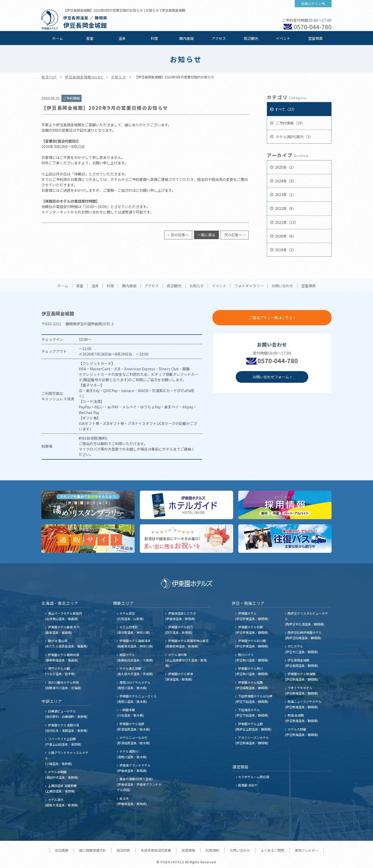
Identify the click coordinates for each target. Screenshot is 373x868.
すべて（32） (286, 109)
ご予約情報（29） (290, 123)
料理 (154, 38)
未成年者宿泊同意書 (156, 850)
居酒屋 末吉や (248, 785)
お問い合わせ (282, 286)
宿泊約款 (123, 850)
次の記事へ (234, 235)
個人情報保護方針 (92, 850)
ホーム (58, 38)
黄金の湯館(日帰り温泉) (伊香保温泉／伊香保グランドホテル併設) (139, 784)
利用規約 (212, 850)
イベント (283, 38)
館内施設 (187, 38)
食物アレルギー (307, 850)
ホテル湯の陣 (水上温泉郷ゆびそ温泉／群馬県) (186, 660)
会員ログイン (311, 3)
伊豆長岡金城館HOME (84, 77)
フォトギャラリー (249, 286)
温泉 (122, 38)
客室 (90, 38)
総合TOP (49, 77)
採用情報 (188, 850)
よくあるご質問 (272, 850)
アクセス (219, 38)
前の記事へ (179, 235)
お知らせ (119, 77)
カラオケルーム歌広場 (254, 777)
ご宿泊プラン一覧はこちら (271, 318)
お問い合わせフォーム (271, 377)
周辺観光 (251, 38)
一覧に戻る (206, 235)
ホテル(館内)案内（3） (294, 137)
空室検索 (315, 38)
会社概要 (62, 850)
